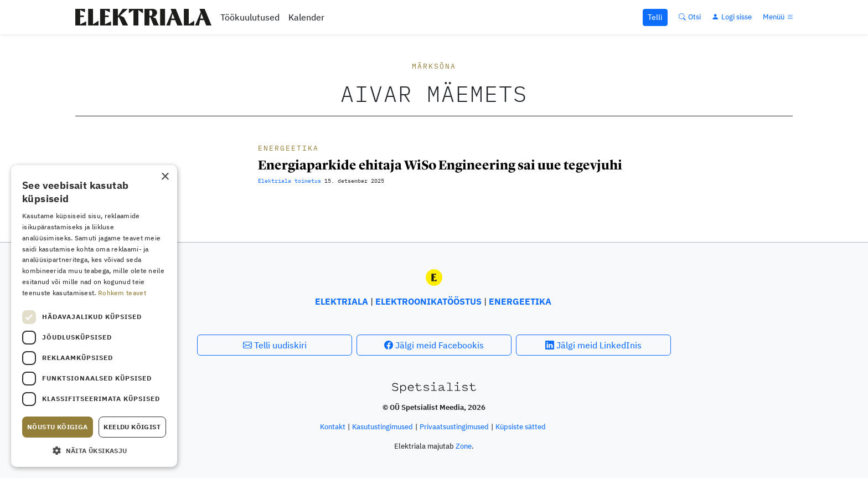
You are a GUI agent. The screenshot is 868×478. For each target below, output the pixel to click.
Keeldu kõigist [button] (132, 427)
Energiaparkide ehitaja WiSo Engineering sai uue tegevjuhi (440, 165)
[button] (94, 450)
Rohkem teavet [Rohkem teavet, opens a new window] (122, 293)
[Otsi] (690, 17)
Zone (464, 446)
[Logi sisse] (732, 17)
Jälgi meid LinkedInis (593, 345)
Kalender (306, 17)
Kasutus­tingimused (383, 427)
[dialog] (94, 316)
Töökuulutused (250, 17)
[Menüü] (779, 17)
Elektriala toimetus (290, 181)
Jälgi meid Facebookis (434, 345)
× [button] (165, 177)
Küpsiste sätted (521, 427)
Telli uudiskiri (275, 345)
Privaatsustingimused (454, 427)
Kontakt (333, 427)
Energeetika (288, 148)
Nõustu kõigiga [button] (58, 427)
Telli (655, 17)
